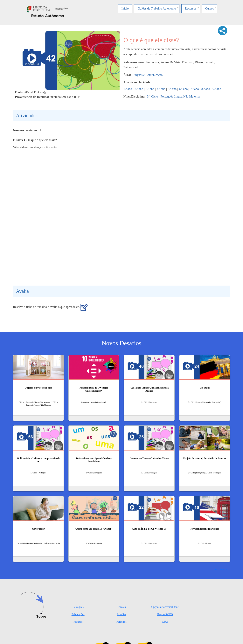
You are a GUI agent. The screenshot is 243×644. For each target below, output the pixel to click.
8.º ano (206, 89)
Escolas (122, 607)
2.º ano (139, 89)
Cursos (210, 8)
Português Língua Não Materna (180, 96)
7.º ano (195, 89)
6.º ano (183, 89)
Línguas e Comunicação (148, 75)
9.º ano (217, 89)
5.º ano (172, 89)
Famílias (121, 614)
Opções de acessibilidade (165, 607)
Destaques (78, 607)
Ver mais (220, 569)
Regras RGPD (165, 614)
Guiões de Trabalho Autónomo (157, 8)
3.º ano (150, 89)
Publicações (78, 614)
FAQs (165, 622)
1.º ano (128, 89)
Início (125, 8)
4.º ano (161, 89)
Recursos (191, 8)
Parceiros (121, 622)
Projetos (78, 622)
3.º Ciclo (153, 96)
